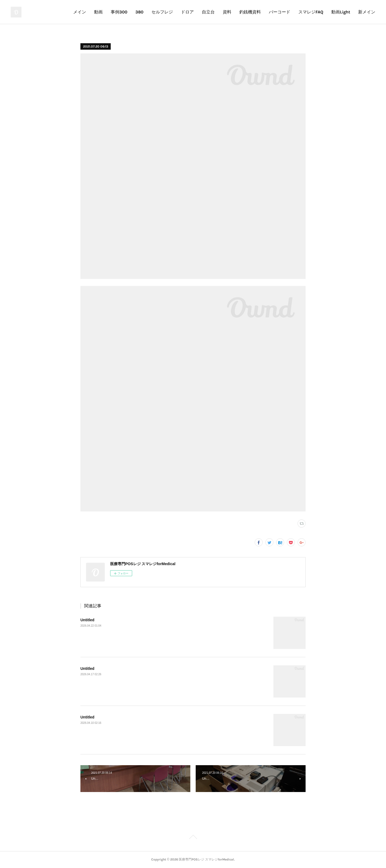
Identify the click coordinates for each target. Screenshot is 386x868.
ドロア (187, 12)
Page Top (193, 838)
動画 (98, 12)
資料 (227, 12)
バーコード (280, 12)
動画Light (341, 12)
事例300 (119, 12)
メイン (80, 12)
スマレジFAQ (311, 12)
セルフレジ (162, 12)
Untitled (87, 620)
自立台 (208, 12)
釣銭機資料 (250, 12)
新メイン (367, 12)
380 (139, 12)
